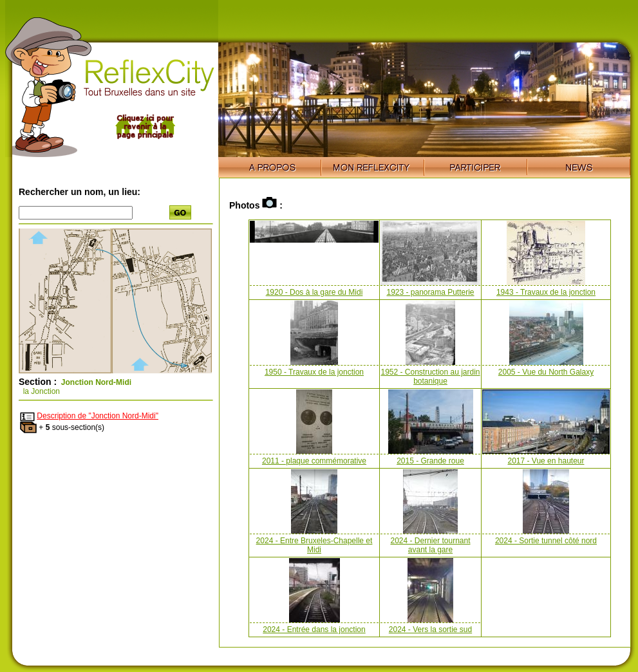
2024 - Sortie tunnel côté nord (546, 541)
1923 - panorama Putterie (430, 292)
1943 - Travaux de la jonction (546, 292)
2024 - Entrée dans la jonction (314, 630)
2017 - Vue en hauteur (546, 461)
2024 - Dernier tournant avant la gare (430, 545)
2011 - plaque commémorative (314, 461)
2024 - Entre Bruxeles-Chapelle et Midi (314, 545)
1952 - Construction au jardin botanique (430, 377)
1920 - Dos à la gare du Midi (314, 292)
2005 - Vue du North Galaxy (546, 372)
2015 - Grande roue (430, 461)
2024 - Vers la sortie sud (430, 630)
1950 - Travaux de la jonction (314, 372)
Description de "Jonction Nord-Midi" (98, 416)
